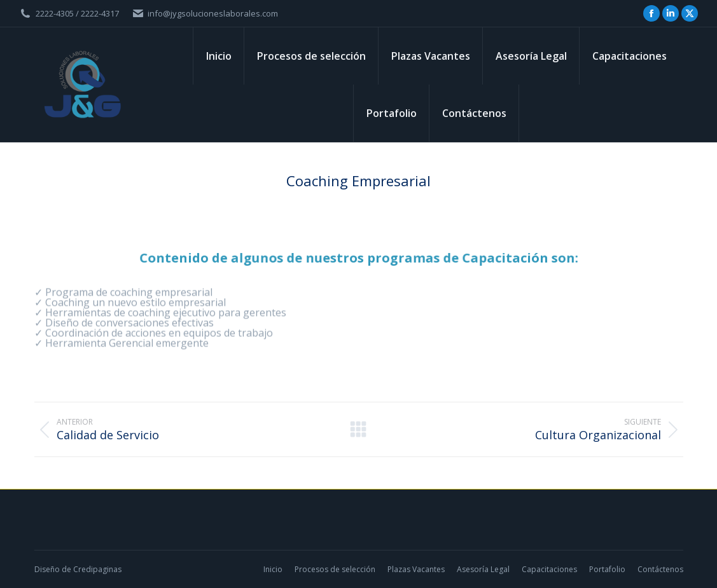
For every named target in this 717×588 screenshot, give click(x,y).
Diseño (47, 569)
